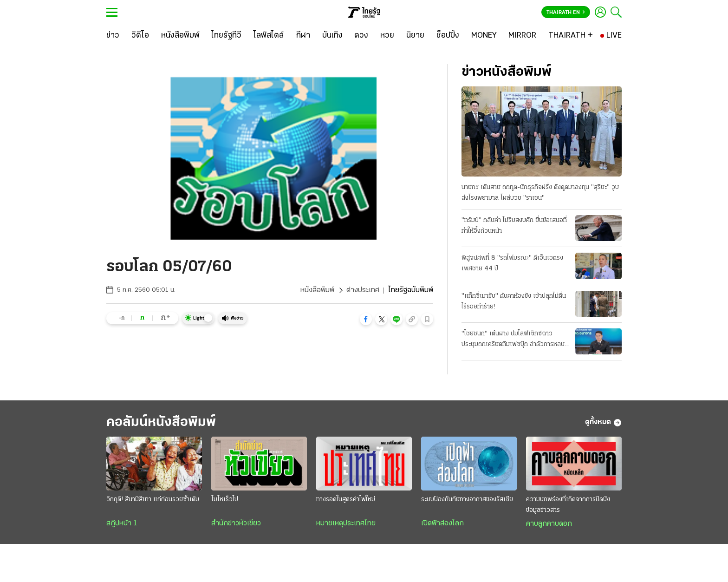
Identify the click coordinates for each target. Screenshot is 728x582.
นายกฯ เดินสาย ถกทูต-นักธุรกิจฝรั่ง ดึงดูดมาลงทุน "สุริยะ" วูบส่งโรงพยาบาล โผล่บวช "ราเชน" (540, 193)
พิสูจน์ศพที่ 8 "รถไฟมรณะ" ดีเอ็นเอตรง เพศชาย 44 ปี (512, 263)
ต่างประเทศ (363, 290)
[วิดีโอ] (140, 36)
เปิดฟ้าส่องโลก (442, 523)
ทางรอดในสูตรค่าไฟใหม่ (346, 500)
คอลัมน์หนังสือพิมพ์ (161, 422)
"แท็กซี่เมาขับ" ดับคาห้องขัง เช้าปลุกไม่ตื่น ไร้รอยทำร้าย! (514, 301)
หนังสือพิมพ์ (317, 290)
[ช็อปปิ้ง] (448, 36)
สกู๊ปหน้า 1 (122, 523)
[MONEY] (484, 36)
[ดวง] (361, 36)
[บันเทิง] (332, 36)
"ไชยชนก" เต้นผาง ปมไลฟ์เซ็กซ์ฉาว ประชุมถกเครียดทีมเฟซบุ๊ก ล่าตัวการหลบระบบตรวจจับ (513, 340)
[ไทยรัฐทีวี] (226, 36)
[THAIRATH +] (571, 36)
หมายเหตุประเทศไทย (346, 523)
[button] (366, 319)
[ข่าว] (113, 36)
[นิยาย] (415, 36)
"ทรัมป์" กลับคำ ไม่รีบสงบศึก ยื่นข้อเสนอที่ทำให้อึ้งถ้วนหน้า (514, 226)
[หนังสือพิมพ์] (180, 36)
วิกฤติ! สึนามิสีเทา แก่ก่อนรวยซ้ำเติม (153, 500)
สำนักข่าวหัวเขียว (236, 523)
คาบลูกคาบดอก (549, 524)
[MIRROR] (522, 36)
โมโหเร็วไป (225, 500)
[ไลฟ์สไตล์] (269, 36)
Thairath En (566, 13)
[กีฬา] (303, 36)
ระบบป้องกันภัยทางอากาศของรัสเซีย (467, 500)
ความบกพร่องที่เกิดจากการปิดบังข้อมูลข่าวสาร (568, 505)
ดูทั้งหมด (603, 423)
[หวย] (387, 36)
